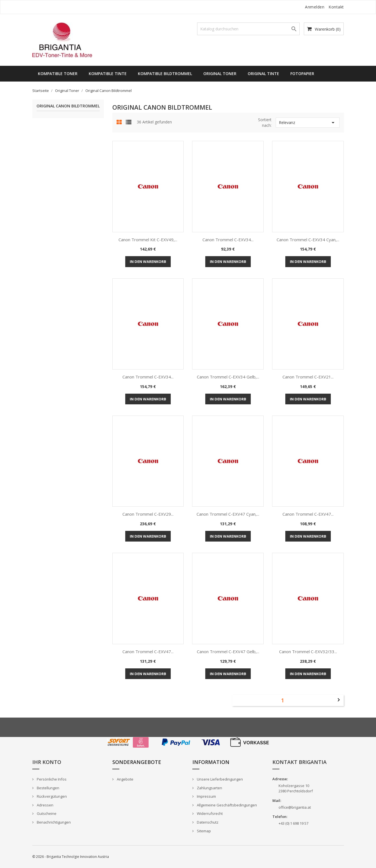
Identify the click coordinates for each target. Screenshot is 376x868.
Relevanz (308, 123)
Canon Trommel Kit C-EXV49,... (148, 240)
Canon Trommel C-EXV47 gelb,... (228, 651)
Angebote (125, 779)
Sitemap (203, 831)
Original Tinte (263, 74)
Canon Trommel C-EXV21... (308, 377)
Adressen (45, 805)
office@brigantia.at (295, 807)
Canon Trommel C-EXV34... (228, 240)
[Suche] (248, 29)
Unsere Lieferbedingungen (219, 779)
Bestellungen (48, 788)
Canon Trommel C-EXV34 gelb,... (228, 377)
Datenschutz (207, 822)
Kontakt (336, 7)
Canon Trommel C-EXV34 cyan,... (308, 240)
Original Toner (220, 74)
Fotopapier (302, 74)
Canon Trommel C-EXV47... (308, 514)
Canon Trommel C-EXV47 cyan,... (228, 514)
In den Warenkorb (148, 261)
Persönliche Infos (51, 779)
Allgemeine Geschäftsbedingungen (226, 805)
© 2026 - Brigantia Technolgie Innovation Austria (71, 857)
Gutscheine (46, 813)
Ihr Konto (47, 762)
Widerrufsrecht (209, 813)
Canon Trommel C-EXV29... (148, 514)
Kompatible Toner (58, 74)
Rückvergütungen (51, 796)
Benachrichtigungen (53, 822)
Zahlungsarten (209, 788)
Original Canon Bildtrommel (68, 106)
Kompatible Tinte (108, 74)
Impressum (206, 796)
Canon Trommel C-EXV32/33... (308, 651)
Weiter (339, 700)
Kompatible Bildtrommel (165, 74)
